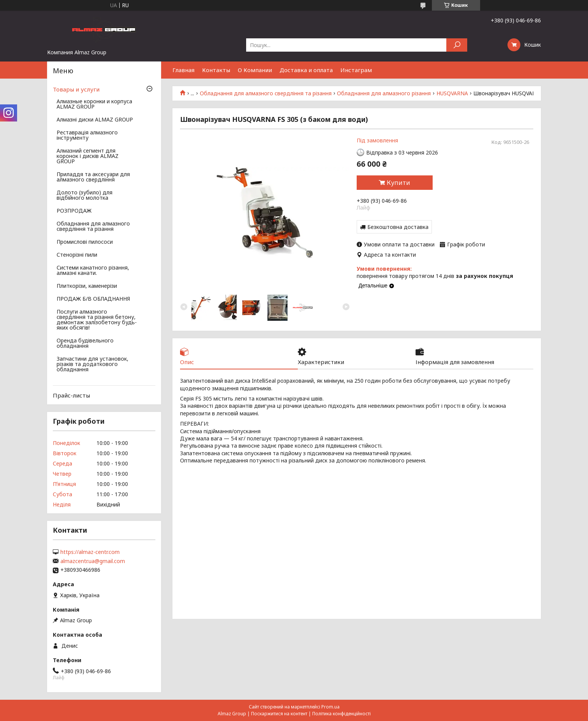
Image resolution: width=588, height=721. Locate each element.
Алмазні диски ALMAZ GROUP (95, 120)
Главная (183, 70)
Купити (398, 183)
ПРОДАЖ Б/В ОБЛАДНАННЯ (93, 299)
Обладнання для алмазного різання (384, 93)
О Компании (255, 70)
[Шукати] (457, 45)
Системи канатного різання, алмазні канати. (93, 271)
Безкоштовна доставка (398, 227)
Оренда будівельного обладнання (85, 344)
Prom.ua (330, 707)
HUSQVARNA (452, 93)
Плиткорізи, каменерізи (87, 286)
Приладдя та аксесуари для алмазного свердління (93, 177)
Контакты (216, 70)
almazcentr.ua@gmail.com (93, 561)
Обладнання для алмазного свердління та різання (266, 93)
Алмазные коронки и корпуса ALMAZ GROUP (94, 104)
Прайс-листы (71, 395)
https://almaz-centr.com (90, 552)
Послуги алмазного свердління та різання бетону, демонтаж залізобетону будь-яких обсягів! (97, 320)
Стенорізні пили (77, 255)
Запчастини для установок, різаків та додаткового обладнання (92, 364)
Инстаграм (356, 70)
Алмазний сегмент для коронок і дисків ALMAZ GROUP (88, 156)
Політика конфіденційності (341, 714)
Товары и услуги (76, 89)
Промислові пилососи (85, 242)
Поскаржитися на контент (279, 714)
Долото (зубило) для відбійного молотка (85, 196)
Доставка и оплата (306, 70)
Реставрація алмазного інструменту (87, 136)
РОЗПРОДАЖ (74, 211)
